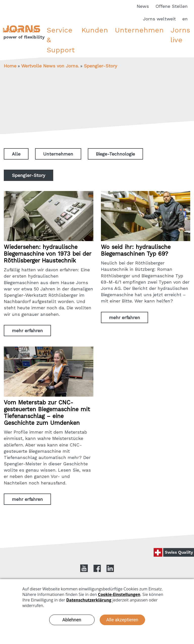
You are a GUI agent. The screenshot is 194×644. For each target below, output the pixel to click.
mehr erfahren (27, 331)
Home (10, 66)
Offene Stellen (172, 6)
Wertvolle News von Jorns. (50, 66)
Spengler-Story (100, 66)
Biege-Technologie (115, 154)
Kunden (95, 30)
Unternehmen (139, 30)
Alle (16, 154)
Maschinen (21, 30)
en (185, 19)
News (143, 6)
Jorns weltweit (159, 19)
